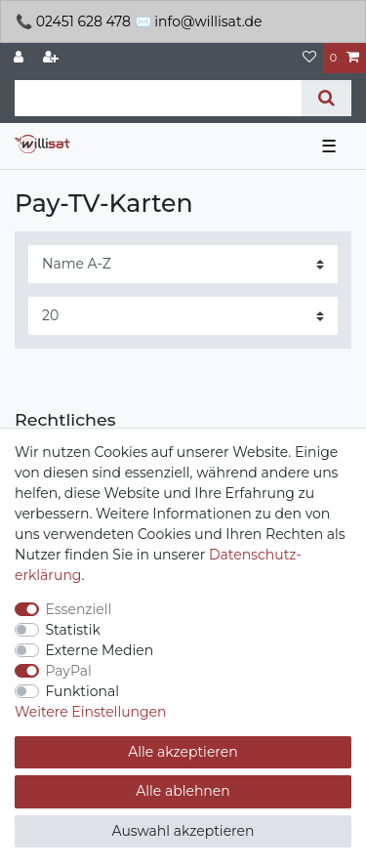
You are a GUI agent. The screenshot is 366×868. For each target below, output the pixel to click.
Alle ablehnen (183, 791)
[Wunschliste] (309, 58)
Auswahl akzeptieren (183, 831)
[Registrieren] (53, 58)
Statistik (73, 630)
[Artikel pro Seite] (183, 316)
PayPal (69, 671)
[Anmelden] (20, 58)
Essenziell (79, 609)
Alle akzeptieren (183, 752)
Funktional (83, 691)
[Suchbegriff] (158, 98)
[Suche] (326, 98)
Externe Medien (100, 650)
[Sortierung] (183, 264)
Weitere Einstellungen (91, 712)
